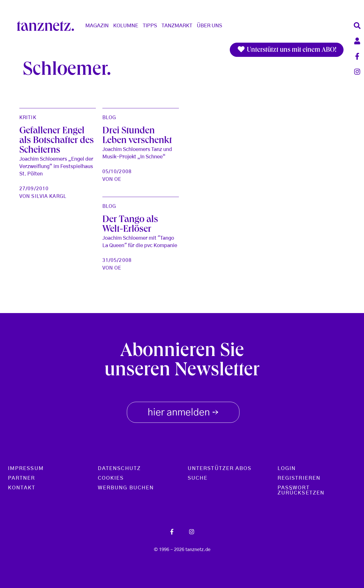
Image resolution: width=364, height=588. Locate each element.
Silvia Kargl (49, 196)
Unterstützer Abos (220, 469)
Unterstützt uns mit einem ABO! (287, 50)
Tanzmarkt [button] (177, 26)
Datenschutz (119, 469)
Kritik (28, 118)
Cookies (111, 478)
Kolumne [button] (126, 26)
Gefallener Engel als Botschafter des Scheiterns (57, 141)
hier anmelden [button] (183, 411)
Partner (22, 478)
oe (118, 179)
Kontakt (22, 488)
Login (287, 469)
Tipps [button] (150, 26)
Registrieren (299, 478)
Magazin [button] (97, 26)
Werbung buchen (126, 488)
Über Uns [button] (209, 26)
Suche (198, 478)
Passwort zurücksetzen (301, 490)
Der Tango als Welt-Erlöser (130, 225)
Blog (109, 118)
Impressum (26, 469)
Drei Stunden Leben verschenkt (137, 136)
